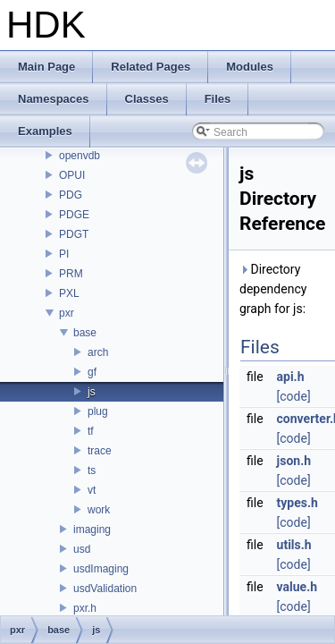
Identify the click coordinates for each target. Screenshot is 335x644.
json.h (294, 461)
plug (98, 411)
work (99, 510)
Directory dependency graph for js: (273, 289)
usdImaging (101, 569)
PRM (71, 274)
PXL (69, 293)
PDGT (74, 234)
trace (100, 451)
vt (92, 490)
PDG (71, 195)
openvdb (80, 156)
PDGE (74, 215)
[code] (294, 396)
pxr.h (85, 608)
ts (92, 470)
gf (92, 372)
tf (91, 431)
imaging (92, 530)
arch (98, 352)
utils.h (294, 545)
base (85, 333)
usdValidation (105, 589)
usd (82, 549)
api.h (291, 377)
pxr (67, 313)
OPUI (72, 175)
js (92, 392)
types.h (297, 503)
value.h (297, 587)
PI (64, 254)
